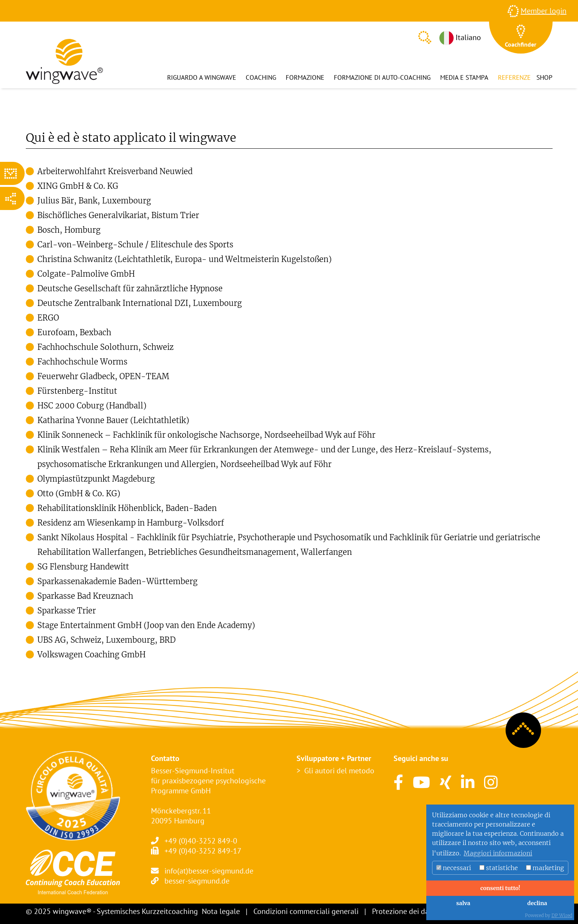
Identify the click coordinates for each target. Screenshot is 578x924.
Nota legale (221, 911)
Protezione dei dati (403, 911)
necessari (454, 868)
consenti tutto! (500, 888)
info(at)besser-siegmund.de (209, 871)
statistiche (499, 868)
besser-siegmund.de (197, 881)
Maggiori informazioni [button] (498, 853)
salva (463, 903)
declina (537, 903)
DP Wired (562, 915)
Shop (544, 77)
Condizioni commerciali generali (306, 911)
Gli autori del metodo (339, 771)
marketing (545, 868)
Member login (544, 11)
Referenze (514, 77)
